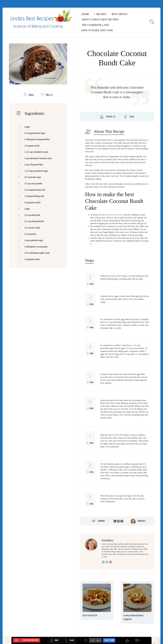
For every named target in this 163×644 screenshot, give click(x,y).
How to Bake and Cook (97, 30)
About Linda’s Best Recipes (100, 19)
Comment (101, 521)
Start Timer (109, 640)
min (98, 640)
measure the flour (115, 215)
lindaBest (142, 521)
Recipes (101, 14)
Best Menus (120, 14)
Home (85, 14)
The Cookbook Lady (96, 25)
